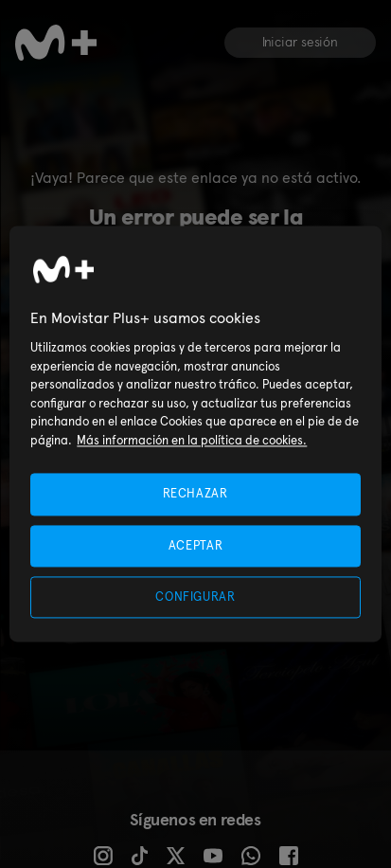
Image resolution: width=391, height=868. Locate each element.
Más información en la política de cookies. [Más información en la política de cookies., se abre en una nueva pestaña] (192, 440)
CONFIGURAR (195, 597)
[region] (195, 434)
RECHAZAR (195, 494)
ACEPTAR (196, 545)
